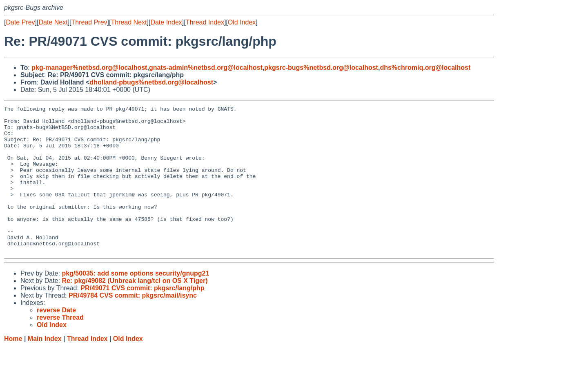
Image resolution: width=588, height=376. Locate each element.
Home (13, 368)
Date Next (53, 22)
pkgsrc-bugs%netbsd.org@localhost (321, 68)
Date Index (166, 22)
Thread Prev (89, 22)
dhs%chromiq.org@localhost (425, 68)
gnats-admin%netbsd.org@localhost (206, 68)
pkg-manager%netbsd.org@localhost (89, 68)
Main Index (45, 368)
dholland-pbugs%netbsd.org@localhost (151, 82)
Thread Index (205, 22)
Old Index (242, 22)
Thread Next (129, 22)
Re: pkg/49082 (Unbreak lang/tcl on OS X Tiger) (135, 310)
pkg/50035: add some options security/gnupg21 (135, 303)
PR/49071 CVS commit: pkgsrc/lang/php (142, 317)
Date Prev (20, 22)
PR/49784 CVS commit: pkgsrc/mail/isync (133, 325)
